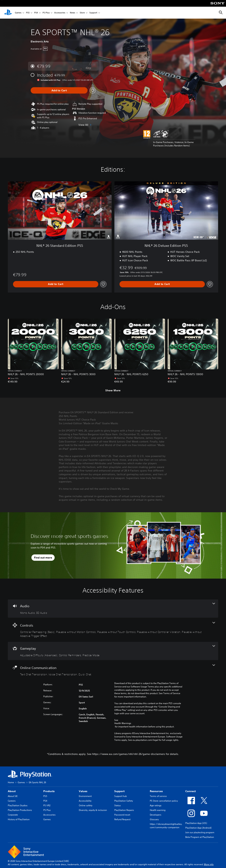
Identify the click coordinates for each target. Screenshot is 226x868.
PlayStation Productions (20, 810)
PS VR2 (47, 805)
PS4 (36, 13)
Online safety (86, 805)
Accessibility (85, 801)
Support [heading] (119, 791)
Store (82, 13)
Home (11, 782)
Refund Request (122, 819)
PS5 (28, 13)
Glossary (154, 819)
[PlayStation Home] (8, 13)
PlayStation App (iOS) (196, 823)
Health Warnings (123, 723)
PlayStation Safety (124, 801)
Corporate (13, 815)
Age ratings (156, 805)
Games (18, 13)
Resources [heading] (156, 791)
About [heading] (12, 791)
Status (118, 805)
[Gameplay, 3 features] (113, 651)
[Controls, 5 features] (113, 630)
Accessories (60, 13)
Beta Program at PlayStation (200, 837)
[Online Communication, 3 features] (113, 670)
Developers (156, 815)
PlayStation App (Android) (198, 828)
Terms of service (158, 796)
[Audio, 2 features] (113, 609)
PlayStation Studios (18, 805)
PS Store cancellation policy (164, 801)
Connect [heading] (191, 791)
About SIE (13, 796)
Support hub (121, 796)
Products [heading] (49, 791)
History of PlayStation (19, 819)
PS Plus (46, 13)
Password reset (122, 815)
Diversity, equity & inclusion (93, 810)
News (72, 13)
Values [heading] (83, 791)
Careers (12, 801)
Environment (85, 796)
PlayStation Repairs (124, 810)
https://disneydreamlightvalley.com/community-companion (166, 826)
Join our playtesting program (200, 832)
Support (93, 13)
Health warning (158, 810)
